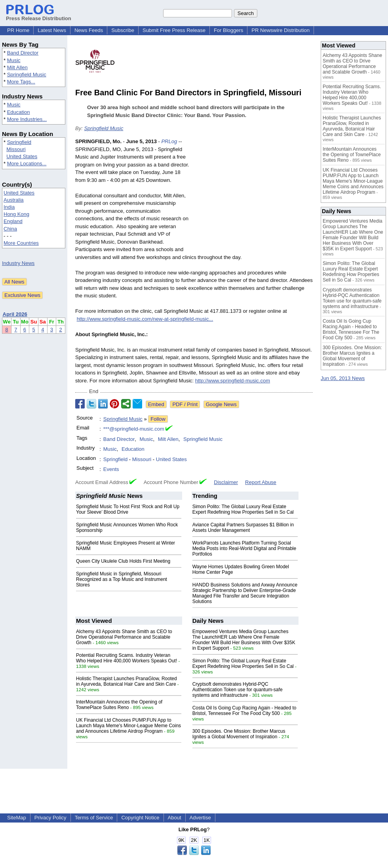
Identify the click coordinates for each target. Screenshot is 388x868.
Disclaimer (226, 482)
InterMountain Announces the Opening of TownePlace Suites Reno (119, 705)
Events (111, 469)
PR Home (18, 30)
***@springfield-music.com (134, 429)
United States (22, 156)
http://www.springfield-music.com (233, 381)
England (13, 221)
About (175, 818)
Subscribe (123, 30)
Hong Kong (16, 214)
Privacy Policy (50, 818)
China (10, 229)
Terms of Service (94, 818)
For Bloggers (228, 30)
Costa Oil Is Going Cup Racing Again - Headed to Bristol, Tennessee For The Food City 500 (244, 711)
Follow (158, 419)
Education (19, 112)
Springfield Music (27, 75)
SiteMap (17, 818)
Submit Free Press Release (174, 30)
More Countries (21, 243)
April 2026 (15, 314)
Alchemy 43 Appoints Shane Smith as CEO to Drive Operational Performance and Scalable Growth (124, 637)
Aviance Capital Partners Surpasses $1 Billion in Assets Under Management (243, 528)
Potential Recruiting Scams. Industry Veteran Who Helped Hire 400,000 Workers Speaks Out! (126, 658)
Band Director (23, 53)
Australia (14, 200)
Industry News (18, 263)
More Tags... (21, 82)
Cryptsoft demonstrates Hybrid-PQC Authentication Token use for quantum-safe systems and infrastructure (238, 690)
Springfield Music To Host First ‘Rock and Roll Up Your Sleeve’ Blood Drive (128, 509)
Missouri (16, 149)
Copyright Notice (140, 818)
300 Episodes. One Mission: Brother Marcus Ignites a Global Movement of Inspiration (239, 734)
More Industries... (27, 119)
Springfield (19, 142)
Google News (221, 404)
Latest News (52, 30)
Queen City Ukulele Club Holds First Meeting (123, 561)
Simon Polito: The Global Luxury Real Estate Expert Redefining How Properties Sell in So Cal (243, 509)
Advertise (200, 818)
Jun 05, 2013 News (343, 378)
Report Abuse (261, 482)
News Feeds (89, 30)
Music (14, 60)
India (9, 207)
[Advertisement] (253, 196)
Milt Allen (17, 67)
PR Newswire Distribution (281, 30)
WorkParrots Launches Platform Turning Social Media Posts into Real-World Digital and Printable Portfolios (244, 548)
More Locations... (27, 164)
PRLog (169, 141)
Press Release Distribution (39, 15)
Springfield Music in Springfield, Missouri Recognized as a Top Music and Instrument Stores (122, 579)
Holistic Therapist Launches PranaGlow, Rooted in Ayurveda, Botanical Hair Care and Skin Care (126, 681)
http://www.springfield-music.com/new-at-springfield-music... (145, 319)
